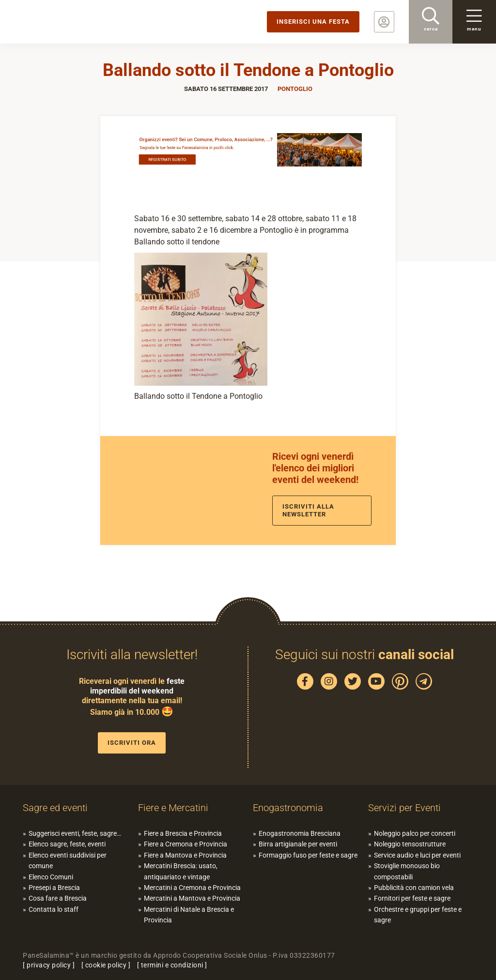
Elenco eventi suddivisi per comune (68, 860)
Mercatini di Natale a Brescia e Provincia (189, 915)
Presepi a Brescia (54, 888)
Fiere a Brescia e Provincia (183, 833)
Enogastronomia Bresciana (300, 833)
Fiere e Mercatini (173, 808)
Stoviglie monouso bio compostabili (407, 871)
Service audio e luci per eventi (417, 855)
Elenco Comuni (51, 877)
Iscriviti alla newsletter (308, 510)
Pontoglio (295, 89)
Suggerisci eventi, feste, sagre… (75, 833)
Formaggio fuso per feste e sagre (308, 855)
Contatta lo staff (54, 909)
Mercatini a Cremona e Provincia (192, 888)
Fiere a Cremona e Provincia (186, 844)
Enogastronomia (288, 808)
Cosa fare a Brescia (58, 898)
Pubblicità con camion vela (414, 888)
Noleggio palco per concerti (415, 833)
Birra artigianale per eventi (298, 844)
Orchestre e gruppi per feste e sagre (418, 915)
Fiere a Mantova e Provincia (185, 855)
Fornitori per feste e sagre (412, 898)
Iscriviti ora (132, 743)
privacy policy (49, 965)
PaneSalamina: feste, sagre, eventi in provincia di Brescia (75, 22)
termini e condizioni (172, 965)
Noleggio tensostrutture (410, 844)
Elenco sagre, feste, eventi (67, 844)
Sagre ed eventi (55, 808)
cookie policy (106, 965)
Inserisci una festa (313, 22)
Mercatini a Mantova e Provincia (192, 898)
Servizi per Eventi (404, 808)
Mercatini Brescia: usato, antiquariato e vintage (181, 871)
